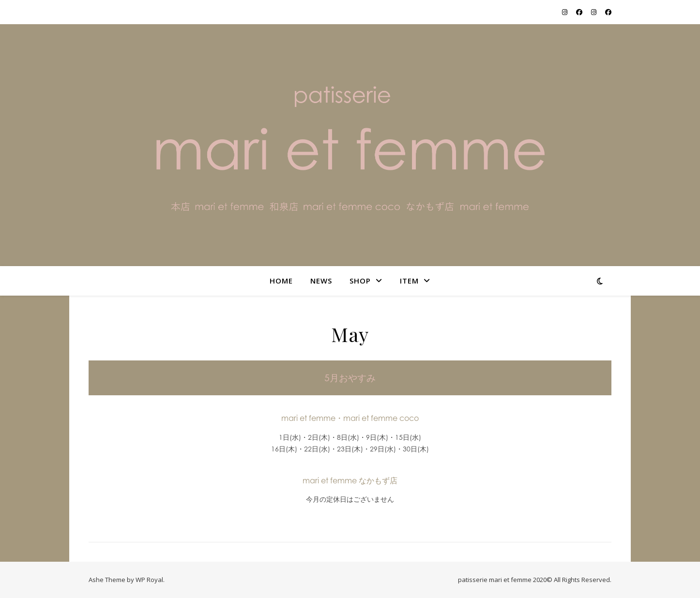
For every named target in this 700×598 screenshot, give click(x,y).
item (409, 281)
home (281, 281)
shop (360, 281)
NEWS (321, 281)
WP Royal (149, 580)
